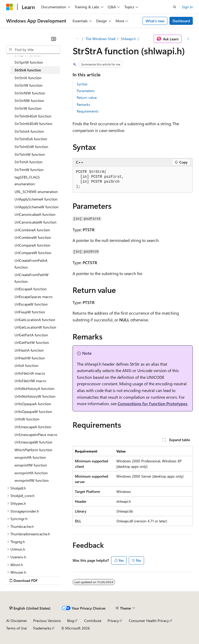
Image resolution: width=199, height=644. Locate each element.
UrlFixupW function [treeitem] (30, 312)
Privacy (113, 621)
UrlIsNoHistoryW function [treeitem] (35, 396)
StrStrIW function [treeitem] (29, 85)
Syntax (82, 84)
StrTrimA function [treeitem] (29, 162)
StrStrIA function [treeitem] (28, 78)
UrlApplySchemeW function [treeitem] (37, 207)
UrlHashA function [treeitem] (29, 350)
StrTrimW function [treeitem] (29, 170)
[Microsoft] (10, 7)
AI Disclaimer (17, 621)
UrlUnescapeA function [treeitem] (33, 427)
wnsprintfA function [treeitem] (30, 457)
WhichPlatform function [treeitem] (33, 450)
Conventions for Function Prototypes (152, 404)
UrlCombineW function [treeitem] (33, 237)
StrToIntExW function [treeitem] (31, 147)
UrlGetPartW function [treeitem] (32, 342)
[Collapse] (54, 39)
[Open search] (175, 7)
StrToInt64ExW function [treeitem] (33, 124)
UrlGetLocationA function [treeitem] (35, 320)
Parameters (86, 91)
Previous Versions (47, 621)
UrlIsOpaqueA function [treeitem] (33, 404)
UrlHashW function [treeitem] (30, 358)
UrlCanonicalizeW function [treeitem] (35, 222)
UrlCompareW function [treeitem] (33, 253)
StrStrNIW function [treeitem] (30, 93)
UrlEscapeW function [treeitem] (31, 304)
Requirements (88, 111)
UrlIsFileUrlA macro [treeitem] (30, 373)
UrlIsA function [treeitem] (26, 365)
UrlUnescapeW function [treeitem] (33, 442)
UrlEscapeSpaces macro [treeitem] (33, 297)
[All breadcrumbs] (77, 39)
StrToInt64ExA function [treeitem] (33, 116)
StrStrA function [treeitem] (28, 70)
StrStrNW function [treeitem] (29, 101)
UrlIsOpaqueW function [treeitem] (33, 412)
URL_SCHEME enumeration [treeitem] (36, 192)
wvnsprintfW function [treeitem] (32, 480)
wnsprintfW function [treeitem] (31, 465)
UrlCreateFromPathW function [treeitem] (31, 278)
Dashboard (181, 21)
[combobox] (33, 50)
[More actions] (188, 39)
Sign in (187, 7)
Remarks (83, 104)
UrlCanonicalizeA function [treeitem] (35, 214)
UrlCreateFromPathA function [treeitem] (31, 264)
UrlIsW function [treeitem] (27, 419)
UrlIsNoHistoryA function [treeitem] (34, 388)
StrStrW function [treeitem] (28, 108)
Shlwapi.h (128, 39)
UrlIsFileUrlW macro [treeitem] (30, 381)
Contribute (93, 621)
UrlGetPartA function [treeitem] (31, 335)
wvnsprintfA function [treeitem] (31, 473)
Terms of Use (16, 628)
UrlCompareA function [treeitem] (32, 245)
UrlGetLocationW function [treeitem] (35, 327)
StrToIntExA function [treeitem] (31, 139)
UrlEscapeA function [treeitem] (31, 289)
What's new (155, 21)
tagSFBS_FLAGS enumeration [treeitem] (27, 180)
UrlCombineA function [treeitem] (32, 230)
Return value (87, 97)
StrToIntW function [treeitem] (30, 154)
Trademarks (42, 628)
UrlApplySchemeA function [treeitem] (36, 199)
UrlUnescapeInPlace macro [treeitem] (36, 435)
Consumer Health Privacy (149, 621)
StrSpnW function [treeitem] (29, 62)
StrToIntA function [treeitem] (29, 131)
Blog (71, 621)
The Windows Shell (100, 39)
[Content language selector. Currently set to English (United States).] (30, 608)
